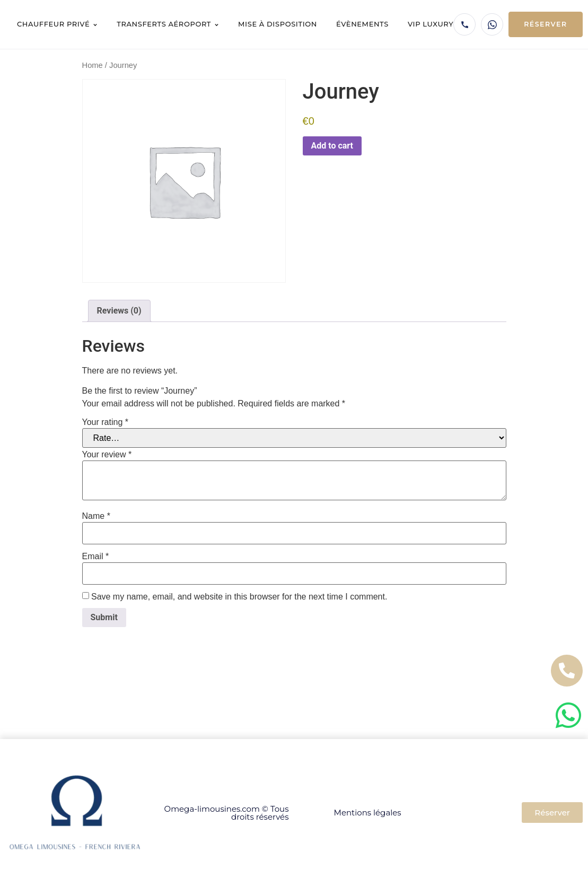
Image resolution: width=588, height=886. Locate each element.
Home (93, 65)
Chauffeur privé (57, 24)
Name (96, 516)
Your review (107, 455)
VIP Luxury (431, 24)
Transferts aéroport (168, 24)
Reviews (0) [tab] (119, 311)
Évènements (362, 24)
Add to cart (332, 146)
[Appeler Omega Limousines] (464, 24)
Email (96, 557)
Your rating (105, 422)
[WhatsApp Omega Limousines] (492, 24)
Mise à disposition (278, 24)
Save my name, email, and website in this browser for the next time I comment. (239, 597)
